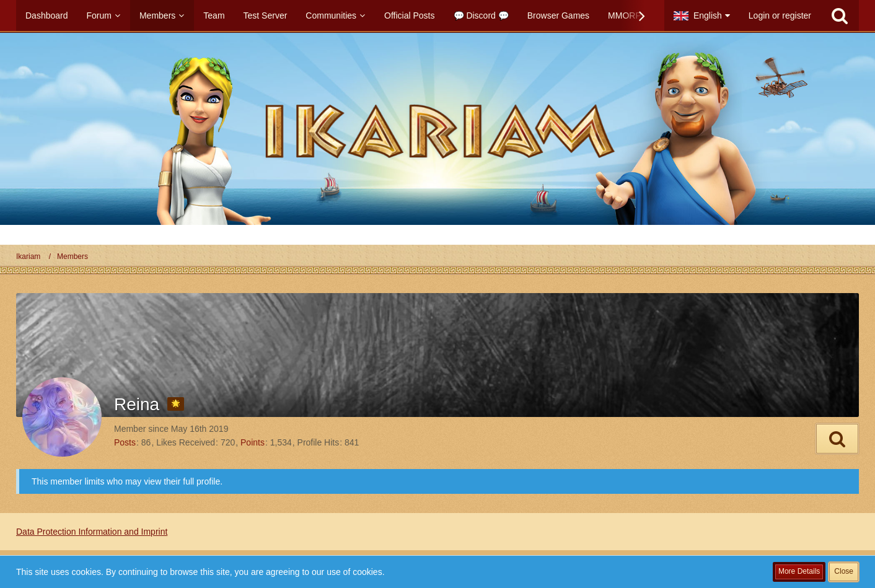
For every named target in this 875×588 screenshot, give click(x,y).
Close (844, 571)
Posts (125, 442)
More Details (799, 571)
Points (253, 442)
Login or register (780, 15)
